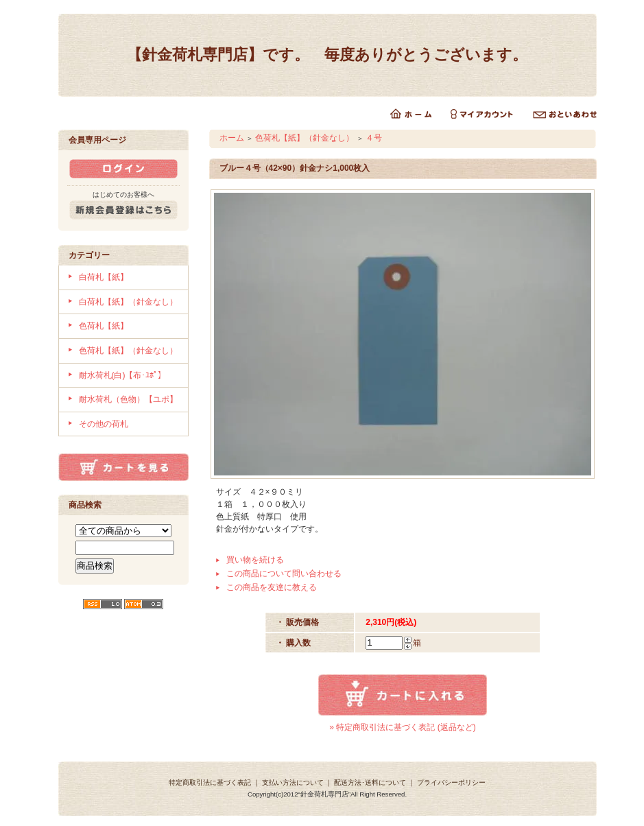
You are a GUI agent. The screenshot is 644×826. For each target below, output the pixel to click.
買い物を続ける (255, 560)
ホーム (232, 138)
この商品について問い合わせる (284, 574)
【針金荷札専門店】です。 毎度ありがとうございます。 (327, 55)
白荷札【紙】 (104, 277)
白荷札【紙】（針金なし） (128, 302)
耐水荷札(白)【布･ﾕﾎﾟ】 (123, 375)
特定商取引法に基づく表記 (210, 782)
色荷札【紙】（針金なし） (128, 351)
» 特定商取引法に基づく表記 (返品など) (402, 727)
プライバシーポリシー (451, 782)
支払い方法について (293, 782)
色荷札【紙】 (104, 326)
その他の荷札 (104, 424)
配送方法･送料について (370, 782)
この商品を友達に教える (272, 587)
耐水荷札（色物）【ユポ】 (128, 399)
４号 (374, 138)
